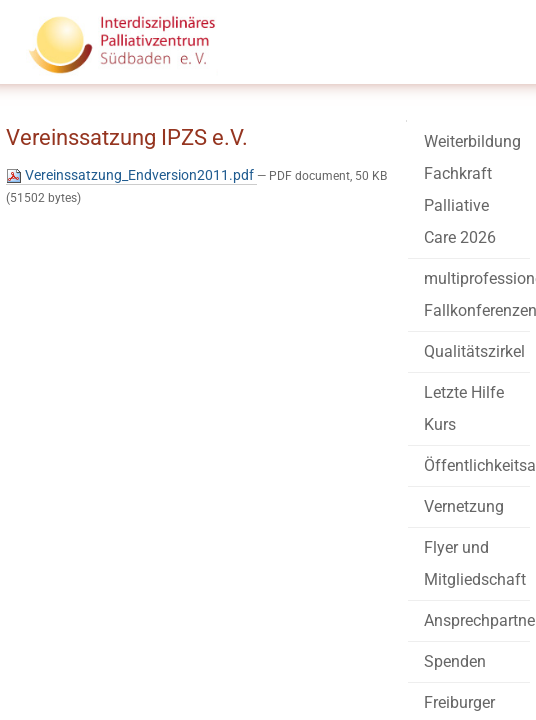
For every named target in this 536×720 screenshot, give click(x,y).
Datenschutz (295, 650)
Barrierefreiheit (79, 650)
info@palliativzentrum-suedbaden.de (161, 612)
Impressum (191, 650)
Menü (478, 61)
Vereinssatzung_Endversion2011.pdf (181, 212)
